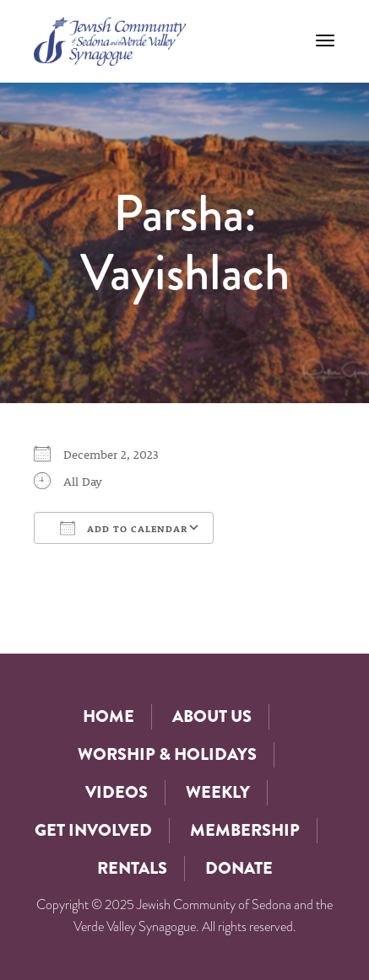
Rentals (132, 868)
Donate (239, 868)
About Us (212, 716)
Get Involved (93, 830)
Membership (245, 830)
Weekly (218, 792)
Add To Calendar (124, 528)
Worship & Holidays (167, 754)
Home (109, 716)
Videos (117, 792)
